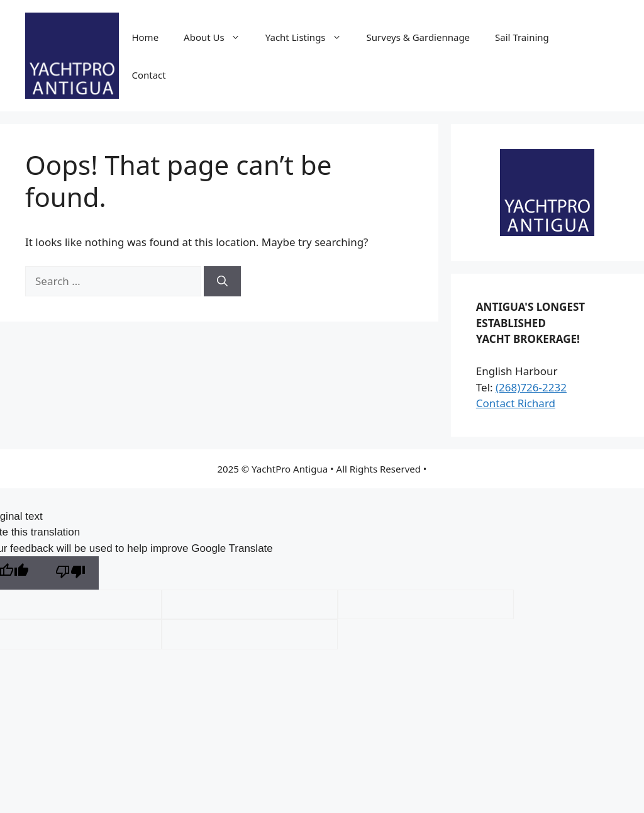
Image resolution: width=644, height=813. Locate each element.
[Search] (222, 281)
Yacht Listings (310, 37)
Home (145, 37)
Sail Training (522, 37)
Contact (148, 75)
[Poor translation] (70, 573)
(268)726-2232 (531, 387)
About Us (218, 37)
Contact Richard (516, 403)
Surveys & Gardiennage (419, 37)
